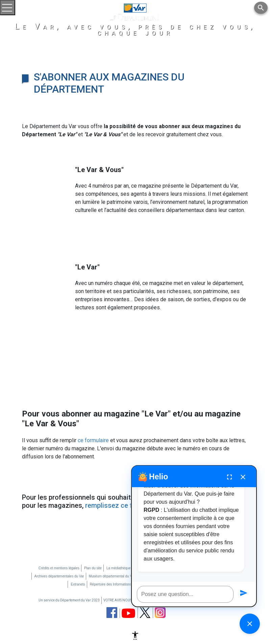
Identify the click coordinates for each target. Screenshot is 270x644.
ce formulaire (93, 440)
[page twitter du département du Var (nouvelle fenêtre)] (145, 612)
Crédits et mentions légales (59, 568)
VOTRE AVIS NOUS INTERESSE (126, 600)
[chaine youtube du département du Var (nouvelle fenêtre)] (128, 613)
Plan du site (93, 568)
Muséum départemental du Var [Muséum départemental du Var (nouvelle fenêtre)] (112, 576)
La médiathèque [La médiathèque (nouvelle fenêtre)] (119, 568)
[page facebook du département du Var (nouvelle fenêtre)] (112, 613)
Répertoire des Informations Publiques (119, 584)
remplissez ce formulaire (122, 505)
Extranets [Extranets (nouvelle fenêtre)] (78, 584)
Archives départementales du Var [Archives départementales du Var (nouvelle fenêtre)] (59, 576)
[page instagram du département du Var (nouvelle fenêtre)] (160, 613)
